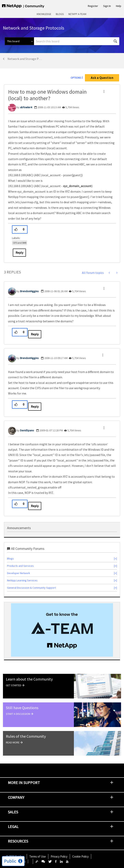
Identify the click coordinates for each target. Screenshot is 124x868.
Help (119, 6)
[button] (104, 91)
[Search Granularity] (19, 41)
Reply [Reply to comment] (35, 334)
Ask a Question (102, 78)
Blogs (60, 14)
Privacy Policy (59, 856)
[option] (62, 630)
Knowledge (44, 14)
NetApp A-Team (77, 14)
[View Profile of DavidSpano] (27, 430)
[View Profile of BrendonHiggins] (29, 291)
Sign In (107, 6)
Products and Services (20, 566)
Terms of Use (38, 856)
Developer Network (19, 573)
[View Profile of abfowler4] (26, 107)
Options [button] (76, 78)
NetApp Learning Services (22, 580)
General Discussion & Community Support (31, 588)
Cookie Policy (80, 856)
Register (93, 6)
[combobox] (77, 41)
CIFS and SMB (20, 243)
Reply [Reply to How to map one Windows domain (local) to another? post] (19, 253)
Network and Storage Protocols (25, 59)
